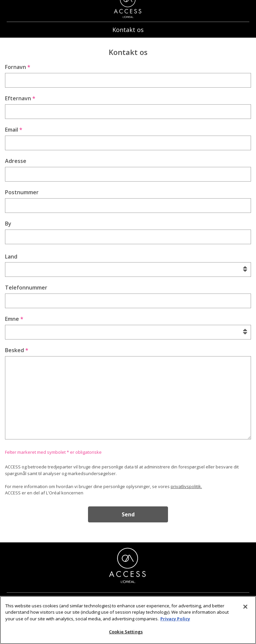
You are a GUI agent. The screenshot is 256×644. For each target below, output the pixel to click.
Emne (14, 319)
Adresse (16, 161)
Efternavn (20, 98)
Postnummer (22, 192)
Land (11, 257)
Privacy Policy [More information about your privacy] (175, 623)
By (8, 224)
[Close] (245, 611)
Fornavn (18, 67)
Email (14, 130)
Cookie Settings (126, 637)
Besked (17, 350)
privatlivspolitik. (186, 486)
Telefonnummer (26, 288)
